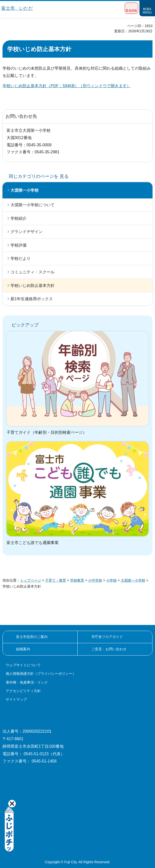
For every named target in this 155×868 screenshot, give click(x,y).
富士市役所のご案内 (32, 637)
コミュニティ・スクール (33, 272)
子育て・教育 (56, 580)
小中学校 (95, 580)
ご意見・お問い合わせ (109, 649)
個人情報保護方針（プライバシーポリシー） (41, 674)
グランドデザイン (27, 232)
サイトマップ (16, 699)
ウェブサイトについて (23, 665)
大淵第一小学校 (25, 190)
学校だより (21, 258)
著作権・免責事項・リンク (27, 682)
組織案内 (23, 649)
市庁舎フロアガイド (107, 637)
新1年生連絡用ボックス (32, 299)
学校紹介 (19, 218)
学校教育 (77, 580)
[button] (131, 8)
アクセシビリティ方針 (23, 691)
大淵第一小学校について (33, 205)
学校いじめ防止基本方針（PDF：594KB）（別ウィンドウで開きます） (67, 86)
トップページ (31, 580)
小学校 (111, 580)
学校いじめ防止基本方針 (33, 286)
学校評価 (19, 245)
